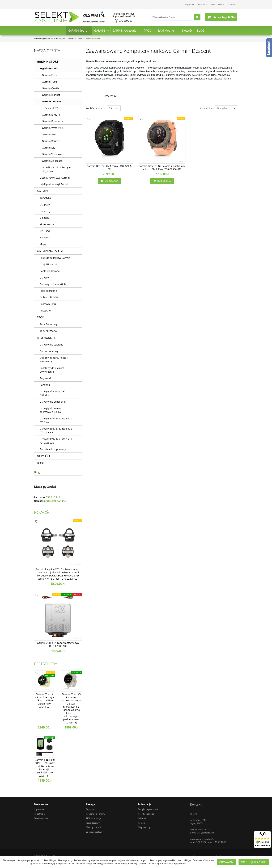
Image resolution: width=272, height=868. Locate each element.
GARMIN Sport (77, 31)
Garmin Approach (52, 161)
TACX (147, 31)
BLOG (201, 31)
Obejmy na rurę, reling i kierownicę (54, 360)
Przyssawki (46, 378)
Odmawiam (226, 862)
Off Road (45, 231)
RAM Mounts (166, 31)
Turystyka (45, 198)
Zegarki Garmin (49, 68)
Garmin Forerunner (53, 121)
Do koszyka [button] (109, 181)
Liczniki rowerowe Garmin (55, 178)
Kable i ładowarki (50, 271)
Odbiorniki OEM (49, 297)
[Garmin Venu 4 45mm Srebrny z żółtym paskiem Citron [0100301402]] (45, 700)
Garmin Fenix (50, 75)
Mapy (43, 244)
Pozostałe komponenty (53, 449)
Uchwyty (45, 278)
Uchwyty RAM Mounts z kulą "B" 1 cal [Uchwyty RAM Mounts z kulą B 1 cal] (56, 420)
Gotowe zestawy (49, 351)
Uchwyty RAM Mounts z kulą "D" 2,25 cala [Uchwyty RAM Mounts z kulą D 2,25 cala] (56, 441)
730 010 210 (53, 497)
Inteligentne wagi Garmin (54, 184)
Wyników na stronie (96, 108)
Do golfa (44, 218)
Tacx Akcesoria (48, 331)
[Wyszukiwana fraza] (172, 17)
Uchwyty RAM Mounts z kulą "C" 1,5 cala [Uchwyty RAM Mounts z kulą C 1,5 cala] (56, 431)
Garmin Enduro (51, 115)
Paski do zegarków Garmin (55, 258)
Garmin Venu (50, 134)
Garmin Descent (52, 101)
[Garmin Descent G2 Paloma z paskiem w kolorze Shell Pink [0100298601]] (162, 168)
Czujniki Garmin (49, 264)
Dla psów (45, 205)
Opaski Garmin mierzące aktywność (56, 169)
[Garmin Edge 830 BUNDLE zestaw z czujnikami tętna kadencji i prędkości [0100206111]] (45, 768)
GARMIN (100, 31)
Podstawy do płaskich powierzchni (52, 370)
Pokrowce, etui (48, 304)
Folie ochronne (48, 291)
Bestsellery (46, 664)
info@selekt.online (55, 501)
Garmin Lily (49, 148)
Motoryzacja (47, 224)
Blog (37, 472)
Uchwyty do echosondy (53, 402)
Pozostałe (45, 311)
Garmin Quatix (50, 88)
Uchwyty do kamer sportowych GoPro (50, 410)
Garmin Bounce (51, 141)
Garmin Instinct (51, 95)
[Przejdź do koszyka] (225, 17)
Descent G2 (51, 108)
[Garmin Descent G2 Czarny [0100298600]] (110, 168)
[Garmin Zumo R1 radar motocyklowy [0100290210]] (58, 644)
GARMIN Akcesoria (124, 31)
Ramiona (45, 385)
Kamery (44, 237)
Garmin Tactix (50, 82)
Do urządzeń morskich (53, 284)
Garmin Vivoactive (52, 128)
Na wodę (45, 211)
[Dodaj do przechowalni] (89, 119)
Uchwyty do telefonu (52, 345)
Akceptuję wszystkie (254, 862)
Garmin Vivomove (52, 154)
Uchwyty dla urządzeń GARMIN (53, 393)
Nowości (188, 31)
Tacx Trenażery (48, 324)
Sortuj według (207, 108)
